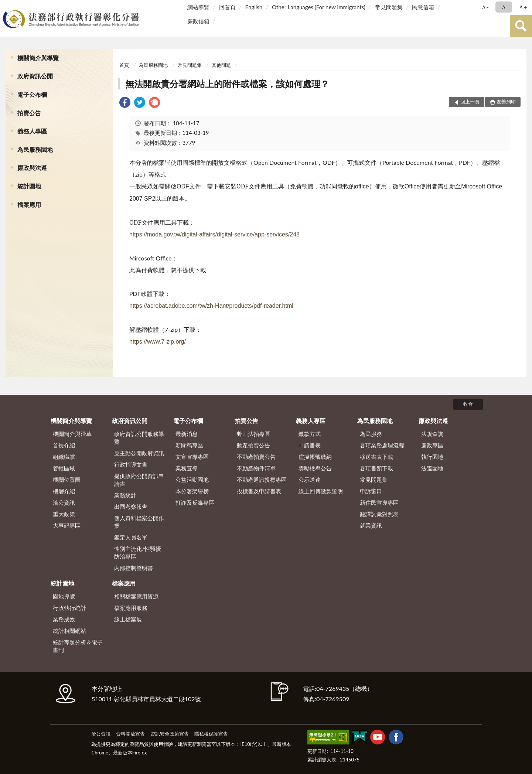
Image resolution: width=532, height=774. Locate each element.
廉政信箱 (198, 21)
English (254, 7)
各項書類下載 (376, 468)
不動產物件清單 (256, 468)
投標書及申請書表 (259, 491)
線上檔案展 (128, 619)
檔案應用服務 (131, 608)
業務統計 (125, 495)
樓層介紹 (64, 491)
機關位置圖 (67, 480)
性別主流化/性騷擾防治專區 (138, 553)
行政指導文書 (131, 464)
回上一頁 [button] (470, 102)
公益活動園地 (192, 480)
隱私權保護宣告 (211, 734)
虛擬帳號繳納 (315, 457)
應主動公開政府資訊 (139, 453)
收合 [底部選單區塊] (468, 404)
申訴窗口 (371, 491)
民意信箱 (423, 7)
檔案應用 (29, 204)
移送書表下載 (376, 457)
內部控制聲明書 (134, 568)
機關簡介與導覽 (38, 58)
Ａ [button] (504, 7)
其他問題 (221, 65)
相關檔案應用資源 (136, 596)
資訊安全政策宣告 (170, 734)
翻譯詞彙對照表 (379, 514)
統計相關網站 (69, 631)
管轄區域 (64, 468)
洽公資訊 (64, 502)
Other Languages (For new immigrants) (319, 7)
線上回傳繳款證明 (321, 491)
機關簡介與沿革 (72, 434)
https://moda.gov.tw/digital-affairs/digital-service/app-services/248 (214, 234)
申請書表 (310, 445)
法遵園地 (432, 468)
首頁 (124, 65)
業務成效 (64, 619)
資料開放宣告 (130, 734)
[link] (125, 103)
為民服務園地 (35, 149)
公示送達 (310, 480)
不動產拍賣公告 (256, 457)
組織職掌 (64, 457)
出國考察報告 (131, 507)
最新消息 (187, 434)
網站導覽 (198, 7)
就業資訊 (371, 525)
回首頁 (227, 7)
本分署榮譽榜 (192, 491)
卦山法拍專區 (253, 434)
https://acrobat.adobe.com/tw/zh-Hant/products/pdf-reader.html (211, 306)
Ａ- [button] (485, 7)
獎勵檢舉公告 (315, 468)
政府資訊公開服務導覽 (139, 438)
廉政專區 (432, 445)
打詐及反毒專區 (195, 502)
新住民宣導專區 (379, 502)
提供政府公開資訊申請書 (139, 480)
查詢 (521, 26)
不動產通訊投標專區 (262, 480)
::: (7, 6)
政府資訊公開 (35, 76)
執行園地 (432, 457)
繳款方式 (310, 434)
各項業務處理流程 (382, 445)
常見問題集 (389, 7)
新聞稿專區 (189, 445)
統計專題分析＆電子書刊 (78, 646)
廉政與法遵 (32, 168)
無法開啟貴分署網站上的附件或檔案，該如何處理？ (227, 84)
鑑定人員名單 (131, 537)
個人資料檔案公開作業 (139, 522)
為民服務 (371, 434)
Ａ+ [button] (523, 7)
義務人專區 (32, 131)
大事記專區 (67, 525)
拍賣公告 (29, 113)
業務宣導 (187, 468)
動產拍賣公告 (253, 445)
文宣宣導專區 (192, 457)
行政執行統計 (69, 608)
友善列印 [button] (506, 102)
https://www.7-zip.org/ (158, 342)
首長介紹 (64, 445)
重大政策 (64, 514)
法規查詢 (432, 434)
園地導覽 (64, 596)
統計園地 (29, 186)
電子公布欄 (32, 94)
